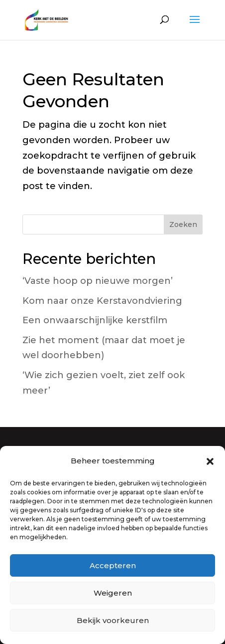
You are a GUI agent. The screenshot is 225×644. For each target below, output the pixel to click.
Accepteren (113, 565)
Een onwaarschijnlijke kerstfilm (95, 320)
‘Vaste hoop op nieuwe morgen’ (98, 281)
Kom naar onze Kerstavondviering (102, 301)
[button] (210, 461)
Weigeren (113, 593)
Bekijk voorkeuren (113, 620)
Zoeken (183, 224)
